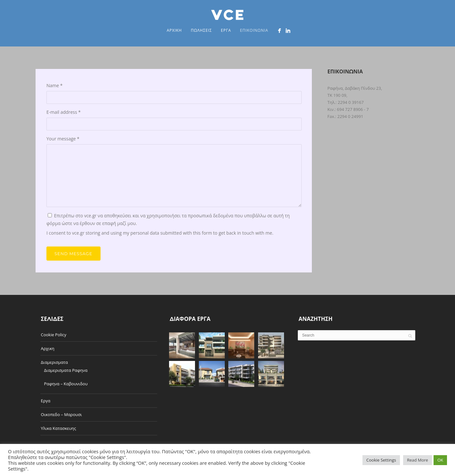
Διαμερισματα (54, 362)
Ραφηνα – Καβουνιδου (66, 384)
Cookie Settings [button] (381, 460)
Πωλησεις (201, 30)
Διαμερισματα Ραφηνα (66, 370)
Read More (418, 460)
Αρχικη (174, 30)
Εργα (226, 30)
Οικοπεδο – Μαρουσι (61, 414)
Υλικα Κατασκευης (59, 428)
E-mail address (64, 112)
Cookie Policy (54, 335)
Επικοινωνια (254, 30)
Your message (63, 139)
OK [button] (440, 460)
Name (55, 85)
